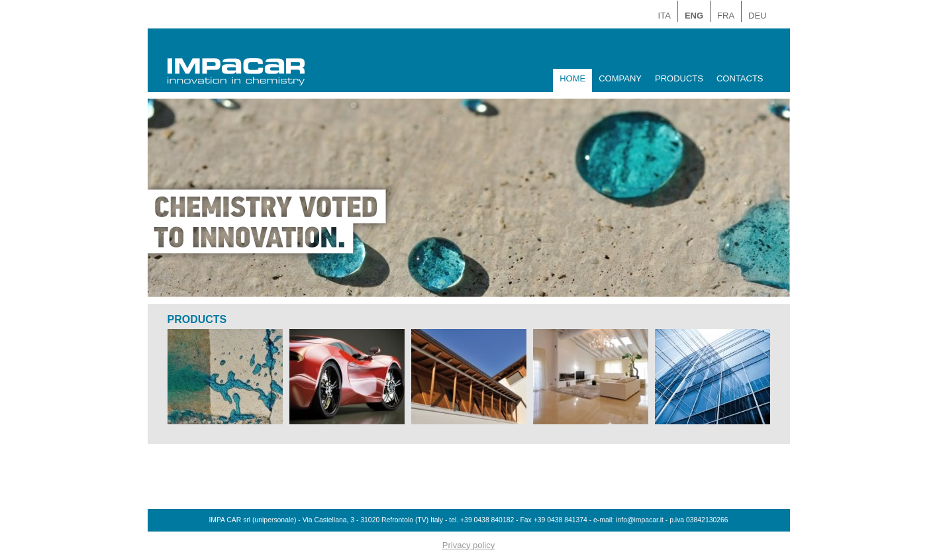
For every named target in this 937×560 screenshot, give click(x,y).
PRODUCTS (679, 78)
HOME (572, 78)
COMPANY (620, 78)
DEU (757, 16)
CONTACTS (740, 78)
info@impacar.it (640, 520)
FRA (726, 16)
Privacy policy (468, 545)
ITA (665, 16)
